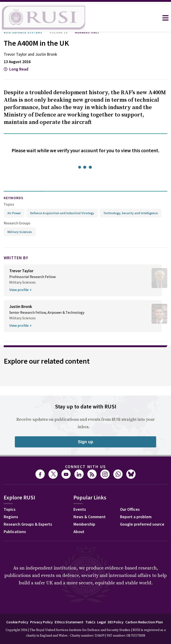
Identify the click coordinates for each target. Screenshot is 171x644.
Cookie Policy (17, 622)
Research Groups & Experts (28, 524)
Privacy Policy (41, 622)
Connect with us (85, 467)
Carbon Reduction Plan (144, 622)
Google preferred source (142, 524)
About (79, 532)
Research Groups (17, 223)
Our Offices (130, 509)
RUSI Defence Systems (23, 32)
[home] (44, 18)
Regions (11, 517)
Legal (101, 622)
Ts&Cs (90, 622)
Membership (84, 524)
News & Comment (90, 517)
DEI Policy (116, 622)
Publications (15, 532)
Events (80, 509)
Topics (9, 204)
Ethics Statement (69, 622)
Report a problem (136, 517)
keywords (14, 198)
